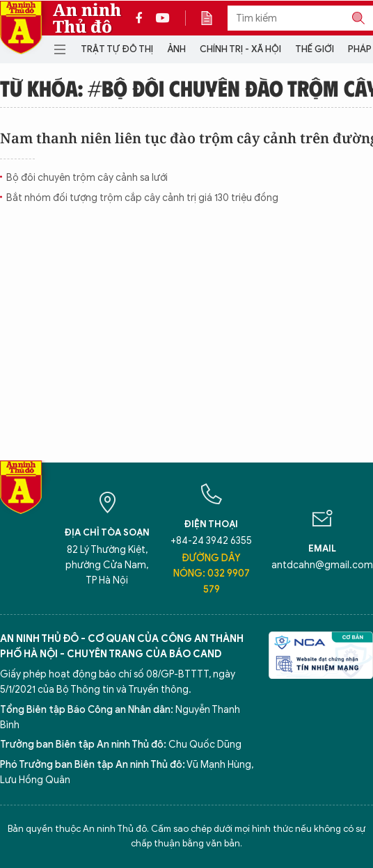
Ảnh (176, 49)
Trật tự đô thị (117, 49)
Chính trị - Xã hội (240, 49)
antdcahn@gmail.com (322, 565)
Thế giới (315, 49)
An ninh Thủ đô (87, 18)
